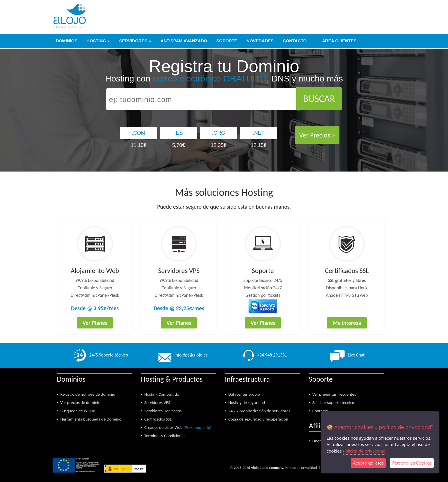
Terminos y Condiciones (165, 436)
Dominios (67, 41)
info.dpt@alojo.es (183, 355)
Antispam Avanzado (184, 41)
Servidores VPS (157, 403)
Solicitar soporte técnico (333, 403)
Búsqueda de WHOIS (78, 411)
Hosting (98, 41)
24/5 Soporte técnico (101, 355)
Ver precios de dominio (80, 403)
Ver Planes (95, 323)
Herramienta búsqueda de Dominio (91, 419)
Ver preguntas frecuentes (334, 394)
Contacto (295, 41)
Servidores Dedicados (163, 411)
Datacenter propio (244, 394)
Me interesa (347, 323)
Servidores (135, 41)
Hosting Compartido (162, 394)
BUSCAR (319, 99)
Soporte (227, 41)
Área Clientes (336, 41)
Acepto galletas (368, 463)
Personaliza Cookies (412, 463)
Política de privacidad (301, 468)
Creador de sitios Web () (178, 427)
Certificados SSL (158, 419)
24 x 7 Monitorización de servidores (259, 411)
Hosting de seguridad (247, 403)
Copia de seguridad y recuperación (258, 419)
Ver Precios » (317, 135)
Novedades (260, 41)
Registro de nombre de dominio (88, 394)
